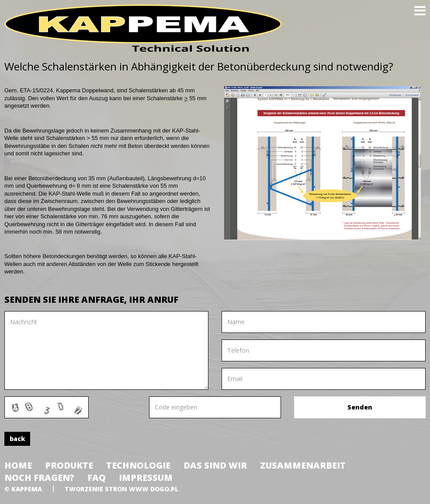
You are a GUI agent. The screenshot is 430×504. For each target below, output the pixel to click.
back (17, 439)
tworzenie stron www (107, 489)
